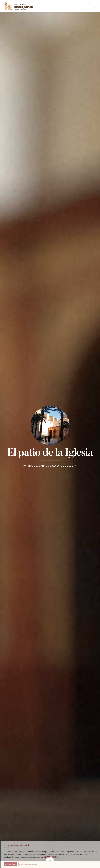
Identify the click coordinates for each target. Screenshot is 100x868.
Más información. (49, 857)
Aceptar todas (10, 864)
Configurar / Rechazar (28, 864)
